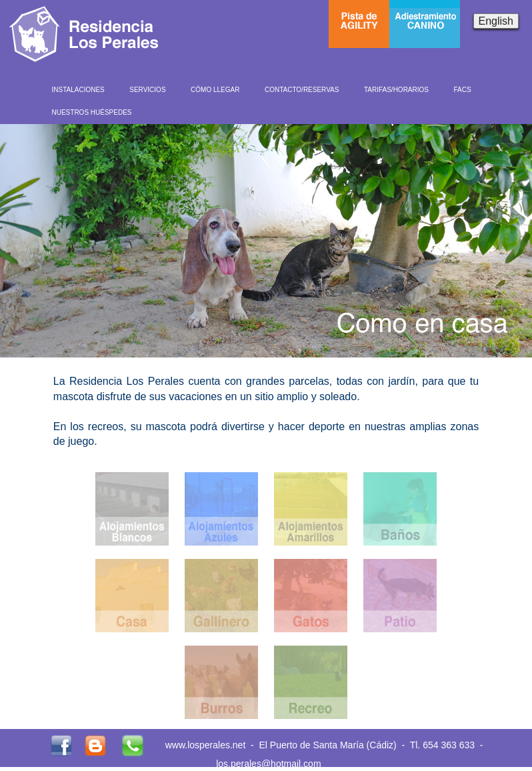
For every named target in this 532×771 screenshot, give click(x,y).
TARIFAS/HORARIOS (396, 90)
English (496, 21)
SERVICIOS (147, 90)
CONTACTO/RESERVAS (302, 90)
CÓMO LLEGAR (215, 90)
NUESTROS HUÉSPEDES (92, 112)
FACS (463, 90)
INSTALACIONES (78, 90)
